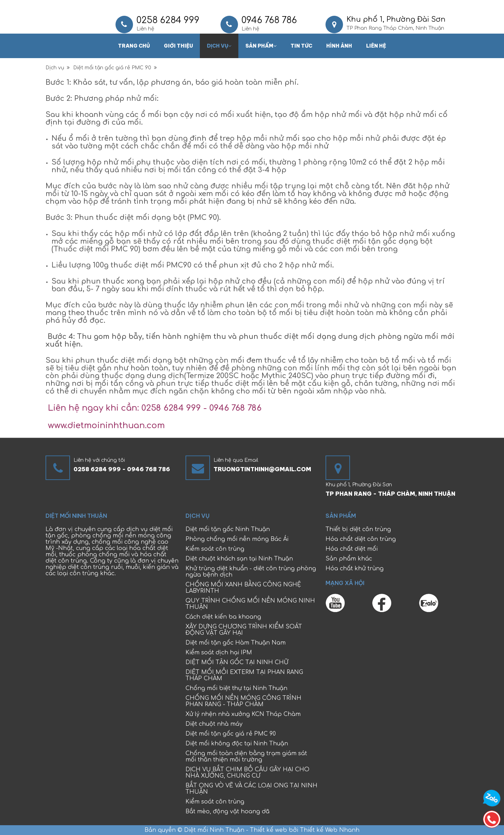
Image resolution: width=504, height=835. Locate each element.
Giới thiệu (178, 46)
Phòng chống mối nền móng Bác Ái (237, 539)
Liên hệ (376, 46)
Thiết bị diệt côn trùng (358, 529)
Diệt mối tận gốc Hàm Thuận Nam (236, 643)
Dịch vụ (219, 46)
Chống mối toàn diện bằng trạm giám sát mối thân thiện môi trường (246, 757)
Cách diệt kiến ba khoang (223, 617)
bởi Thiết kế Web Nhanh (323, 830)
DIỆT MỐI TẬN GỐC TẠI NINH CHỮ (237, 662)
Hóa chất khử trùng (355, 569)
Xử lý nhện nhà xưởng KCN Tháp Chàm (243, 714)
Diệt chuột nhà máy (214, 724)
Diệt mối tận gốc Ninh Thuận (228, 529)
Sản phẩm (261, 46)
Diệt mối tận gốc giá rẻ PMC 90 (115, 68)
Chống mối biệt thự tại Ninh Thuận (236, 688)
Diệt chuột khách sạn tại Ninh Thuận (239, 559)
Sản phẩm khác (349, 559)
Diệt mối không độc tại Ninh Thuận (237, 744)
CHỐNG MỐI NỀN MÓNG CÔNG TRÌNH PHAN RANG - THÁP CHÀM (243, 701)
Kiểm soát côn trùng (215, 549)
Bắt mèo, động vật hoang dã (227, 812)
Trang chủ (134, 46)
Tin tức (301, 46)
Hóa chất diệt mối (352, 549)
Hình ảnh (339, 46)
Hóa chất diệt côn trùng (361, 539)
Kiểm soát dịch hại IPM (219, 653)
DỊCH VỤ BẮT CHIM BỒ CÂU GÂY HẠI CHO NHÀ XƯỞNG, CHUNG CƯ (247, 773)
